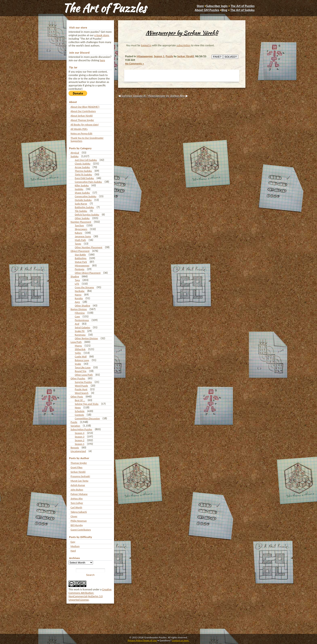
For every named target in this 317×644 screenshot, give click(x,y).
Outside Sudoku (83, 200)
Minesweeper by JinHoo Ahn (166, 96)
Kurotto (79, 298)
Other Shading (82, 306)
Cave (77, 316)
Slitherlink (80, 349)
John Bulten (77, 490)
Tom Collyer (77, 503)
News (78, 407)
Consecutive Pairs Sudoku (88, 182)
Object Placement (80, 251)
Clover (74, 516)
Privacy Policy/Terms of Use (142, 640)
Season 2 (80, 440)
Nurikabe (80, 291)
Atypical (75, 153)
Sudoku (74, 156)
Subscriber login (217, 6)
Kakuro (79, 233)
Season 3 (80, 437)
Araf (77, 324)
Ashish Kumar (78, 485)
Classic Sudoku (83, 164)
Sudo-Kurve (81, 204)
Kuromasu (80, 335)
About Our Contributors (83, 111)
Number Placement (81, 222)
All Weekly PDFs (79, 129)
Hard (73, 551)
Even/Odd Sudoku (84, 178)
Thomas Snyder (79, 463)
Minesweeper (82, 265)
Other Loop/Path (84, 375)
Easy (73, 542)
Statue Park (81, 262)
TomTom (79, 225)
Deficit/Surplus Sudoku (87, 214)
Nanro (78, 295)
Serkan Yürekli (78, 472)
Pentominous (82, 320)
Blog (224, 10)
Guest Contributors (81, 530)
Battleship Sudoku (84, 207)
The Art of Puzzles (104, 8)
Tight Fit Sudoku (83, 174)
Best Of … (80, 400)
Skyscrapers (81, 229)
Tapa (77, 280)
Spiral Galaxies (82, 327)
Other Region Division (86, 338)
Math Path (80, 240)
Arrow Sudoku (82, 167)
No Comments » (135, 64)
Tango (78, 244)
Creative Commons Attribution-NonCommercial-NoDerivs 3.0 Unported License (90, 595)
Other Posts (77, 397)
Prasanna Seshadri (80, 476)
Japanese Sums (83, 236)
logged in (146, 45)
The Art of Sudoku (243, 10)
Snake (78, 364)
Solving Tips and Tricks (87, 404)
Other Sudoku (82, 218)
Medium (75, 546)
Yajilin (78, 353)
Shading (75, 276)
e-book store (102, 35)
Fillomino (80, 313)
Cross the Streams (84, 287)
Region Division (79, 309)
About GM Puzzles (207, 10)
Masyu (78, 346)
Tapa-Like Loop (83, 367)
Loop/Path (76, 342)
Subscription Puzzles (81, 429)
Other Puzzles (78, 378)
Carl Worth (76, 507)
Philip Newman (79, 521)
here (102, 60)
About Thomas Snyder (82, 120)
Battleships (81, 258)
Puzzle (74, 422)
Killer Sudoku (82, 185)
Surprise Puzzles (83, 382)
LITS (77, 284)
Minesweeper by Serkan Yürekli (182, 33)
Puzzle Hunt (81, 389)
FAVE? (217, 57)
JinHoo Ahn (77, 498)
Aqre (77, 302)
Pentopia (80, 269)
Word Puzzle (81, 386)
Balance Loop (82, 360)
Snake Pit (80, 331)
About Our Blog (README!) (85, 107)
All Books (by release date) (85, 124)
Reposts (75, 448)
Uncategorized (78, 451)
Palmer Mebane (79, 494)
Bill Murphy (77, 525)
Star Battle (80, 255)
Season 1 (80, 444)
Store (200, 6)
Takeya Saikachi (79, 512)
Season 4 (80, 433)
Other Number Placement (89, 247)
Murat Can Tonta (79, 481)
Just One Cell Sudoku (86, 160)
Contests (79, 415)
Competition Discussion (87, 418)
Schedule (80, 411)
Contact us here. (181, 640)
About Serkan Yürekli (82, 116)
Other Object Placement (88, 273)
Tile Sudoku (81, 211)
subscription (183, 45)
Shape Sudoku (82, 193)
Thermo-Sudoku (83, 171)
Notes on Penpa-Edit (81, 133)
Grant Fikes (77, 467)
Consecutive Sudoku (86, 196)
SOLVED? (231, 57)
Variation (75, 426)
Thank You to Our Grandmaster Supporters (87, 139)
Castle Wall (81, 356)
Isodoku (79, 189)
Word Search (82, 393)
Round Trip (81, 371)
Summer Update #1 (134, 96)
